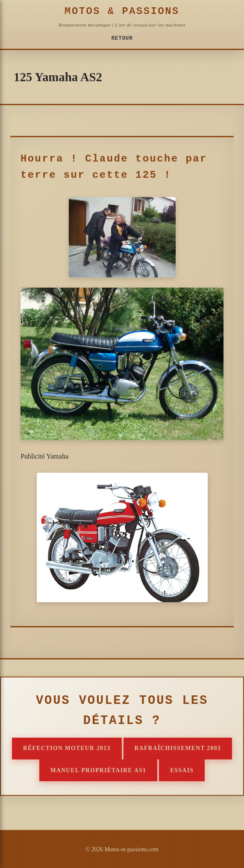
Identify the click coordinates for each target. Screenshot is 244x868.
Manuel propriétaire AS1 (98, 770)
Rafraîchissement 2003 (178, 748)
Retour (122, 38)
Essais (182, 770)
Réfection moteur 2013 (67, 748)
